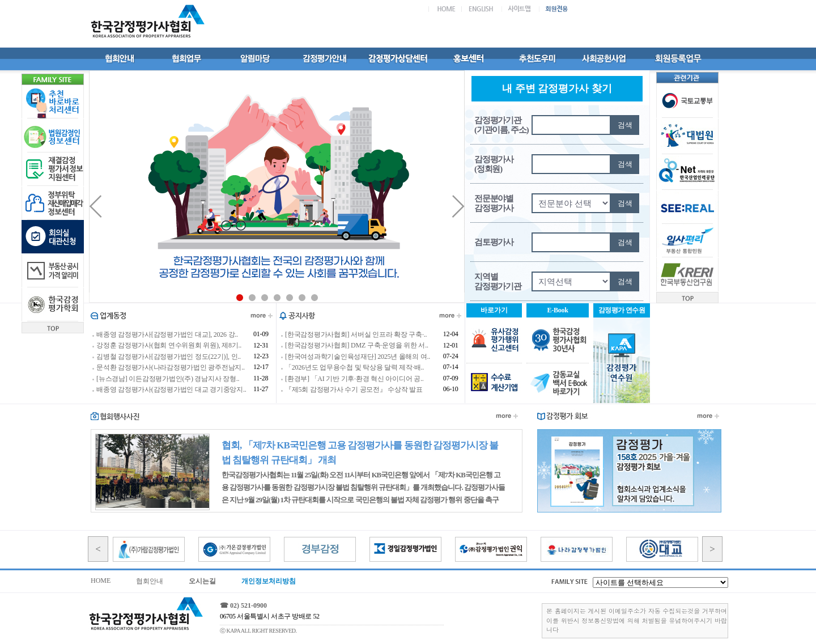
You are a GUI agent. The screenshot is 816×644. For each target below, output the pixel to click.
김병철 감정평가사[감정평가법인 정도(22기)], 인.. (169, 357)
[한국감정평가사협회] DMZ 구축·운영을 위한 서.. (357, 346)
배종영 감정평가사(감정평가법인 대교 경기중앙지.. (171, 389)
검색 (625, 125)
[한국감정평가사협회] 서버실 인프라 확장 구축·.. (356, 334)
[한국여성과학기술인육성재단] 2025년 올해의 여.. (358, 357)
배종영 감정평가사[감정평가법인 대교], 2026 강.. (167, 334)
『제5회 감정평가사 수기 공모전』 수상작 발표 (354, 389)
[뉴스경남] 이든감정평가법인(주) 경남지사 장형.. (168, 379)
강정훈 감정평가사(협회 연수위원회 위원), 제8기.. (169, 346)
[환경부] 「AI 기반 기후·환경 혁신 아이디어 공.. (354, 379)
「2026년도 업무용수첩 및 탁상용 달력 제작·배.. (354, 368)
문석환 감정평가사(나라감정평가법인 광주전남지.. (171, 368)
